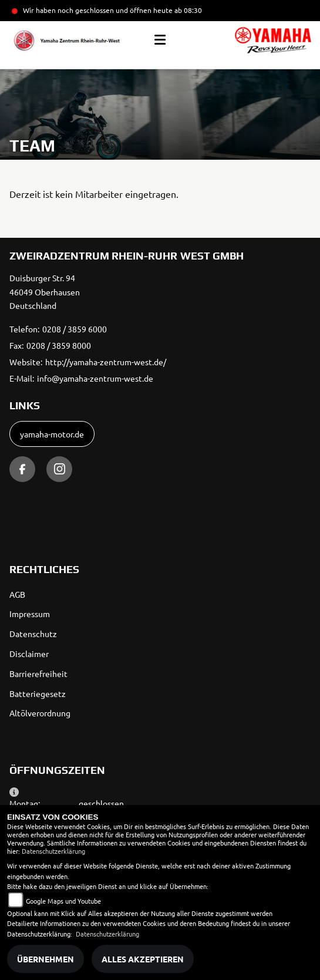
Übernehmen (46, 959)
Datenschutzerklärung (53, 851)
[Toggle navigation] (160, 40)
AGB (17, 594)
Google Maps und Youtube (63, 901)
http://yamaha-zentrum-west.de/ (106, 362)
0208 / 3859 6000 (75, 329)
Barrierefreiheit (38, 673)
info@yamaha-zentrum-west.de (95, 378)
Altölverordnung (40, 713)
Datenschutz (33, 634)
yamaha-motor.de (52, 434)
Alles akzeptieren (143, 959)
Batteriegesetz (38, 693)
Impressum (30, 614)
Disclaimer (29, 654)
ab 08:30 (187, 10)
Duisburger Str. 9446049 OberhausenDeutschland (45, 292)
